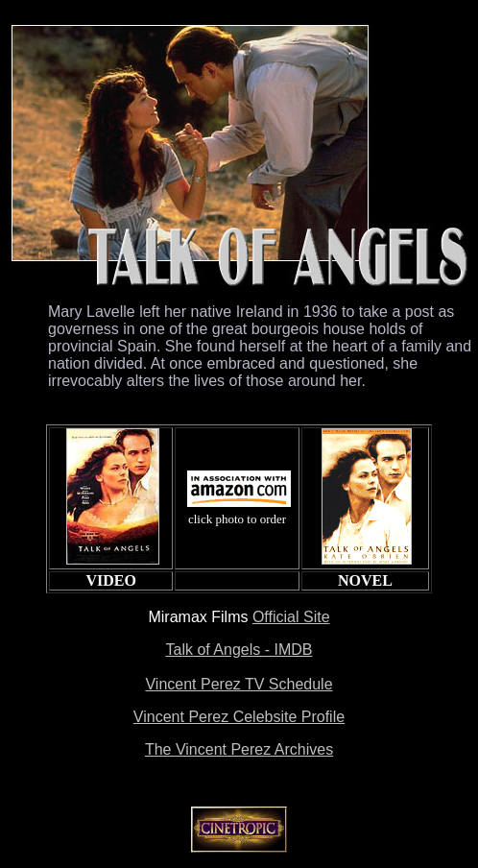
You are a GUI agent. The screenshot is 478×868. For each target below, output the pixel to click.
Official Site (291, 617)
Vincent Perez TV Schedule (239, 684)
